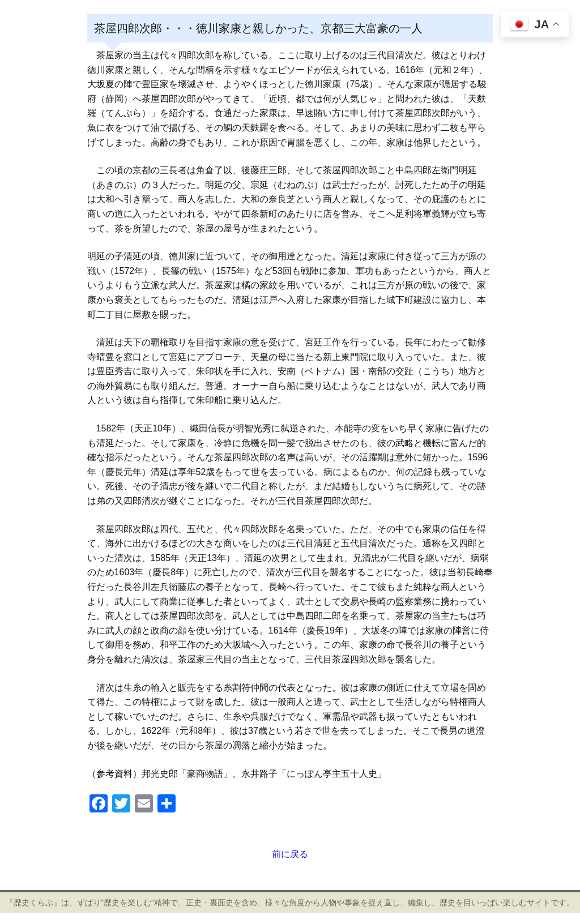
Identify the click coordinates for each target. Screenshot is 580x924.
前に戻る (290, 854)
